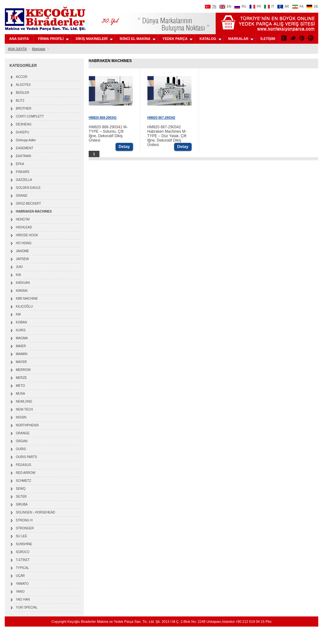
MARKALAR (241, 39)
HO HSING (24, 243)
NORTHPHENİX (27, 425)
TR (211, 7)
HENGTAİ (23, 219)
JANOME (22, 251)
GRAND (22, 196)
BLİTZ (20, 101)
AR (283, 7)
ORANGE (23, 433)
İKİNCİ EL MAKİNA (138, 39)
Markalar (39, 49)
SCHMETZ (23, 481)
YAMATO (22, 584)
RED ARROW (26, 473)
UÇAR (20, 576)
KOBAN (21, 322)
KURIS (21, 330)
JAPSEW (22, 259)
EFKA (20, 164)
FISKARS (23, 172)
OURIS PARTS (26, 457)
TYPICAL (22, 568)
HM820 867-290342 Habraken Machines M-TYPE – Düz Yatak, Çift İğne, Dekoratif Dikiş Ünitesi (167, 136)
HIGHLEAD (24, 227)
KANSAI (22, 291)
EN (225, 7)
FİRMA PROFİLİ (54, 39)
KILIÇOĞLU (24, 306)
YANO (20, 592)
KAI (18, 275)
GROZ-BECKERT (28, 204)
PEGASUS (23, 465)
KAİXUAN (23, 283)
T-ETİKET (23, 560)
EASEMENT (25, 148)
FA (298, 7)
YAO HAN (23, 599)
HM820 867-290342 (161, 118)
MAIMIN (22, 354)
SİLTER (21, 497)
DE (312, 7)
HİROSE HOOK (27, 235)
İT (269, 7)
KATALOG (211, 39)
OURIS (21, 449)
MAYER (21, 362)
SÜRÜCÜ (23, 552)
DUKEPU (22, 132)
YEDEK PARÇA (178, 39)
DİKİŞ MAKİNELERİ (94, 39)
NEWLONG (24, 402)
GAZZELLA (24, 180)
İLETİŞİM (268, 39)
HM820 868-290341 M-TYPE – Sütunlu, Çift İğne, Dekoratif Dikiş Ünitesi (108, 134)
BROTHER (24, 108)
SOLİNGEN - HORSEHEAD (35, 512)
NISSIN (21, 417)
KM (18, 314)
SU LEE (22, 536)
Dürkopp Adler (26, 140)
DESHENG (24, 124)
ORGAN (22, 441)
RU (240, 7)
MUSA (20, 394)
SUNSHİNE (24, 544)
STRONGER (25, 528)
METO (20, 386)
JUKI (19, 267)
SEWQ (21, 489)
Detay (124, 147)
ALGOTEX (23, 85)
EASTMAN (23, 156)
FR (255, 7)
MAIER (21, 346)
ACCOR (22, 77)
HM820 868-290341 (103, 118)
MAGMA (22, 338)
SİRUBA (22, 504)
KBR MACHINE (27, 299)
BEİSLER (22, 93)
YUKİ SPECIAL (27, 607)
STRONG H (24, 520)
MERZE (21, 378)
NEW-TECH (24, 409)
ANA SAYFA (19, 39)
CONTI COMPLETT (30, 116)
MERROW (23, 370)
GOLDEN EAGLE (28, 188)
